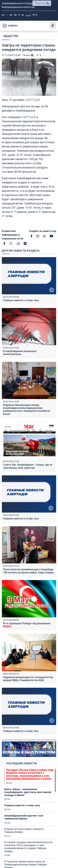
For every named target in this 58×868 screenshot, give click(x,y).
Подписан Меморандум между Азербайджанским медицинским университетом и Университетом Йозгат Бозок (27, 409)
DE (15, 15)
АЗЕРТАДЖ (33, 100)
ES (23, 15)
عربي (28, 15)
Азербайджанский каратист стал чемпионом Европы (24, 817)
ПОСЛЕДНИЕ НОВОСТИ (21, 763)
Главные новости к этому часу (21, 300)
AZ (3, 15)
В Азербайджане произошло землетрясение (20, 353)
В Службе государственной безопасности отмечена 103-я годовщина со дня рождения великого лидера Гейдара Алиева (28, 847)
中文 (35, 15)
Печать (28, 55)
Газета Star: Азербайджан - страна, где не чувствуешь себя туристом (28, 466)
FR (19, 15)
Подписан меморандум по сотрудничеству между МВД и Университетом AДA (28, 679)
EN (11, 15)
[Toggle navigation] (52, 26)
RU (7, 15)
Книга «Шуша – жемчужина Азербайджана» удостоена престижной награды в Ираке (28, 792)
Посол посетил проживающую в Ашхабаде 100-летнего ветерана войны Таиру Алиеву (28, 571)
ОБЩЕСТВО (11, 36)
